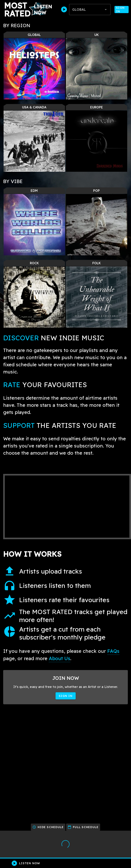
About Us (60, 658)
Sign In (122, 10)
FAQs (113, 651)
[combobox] (90, 10)
